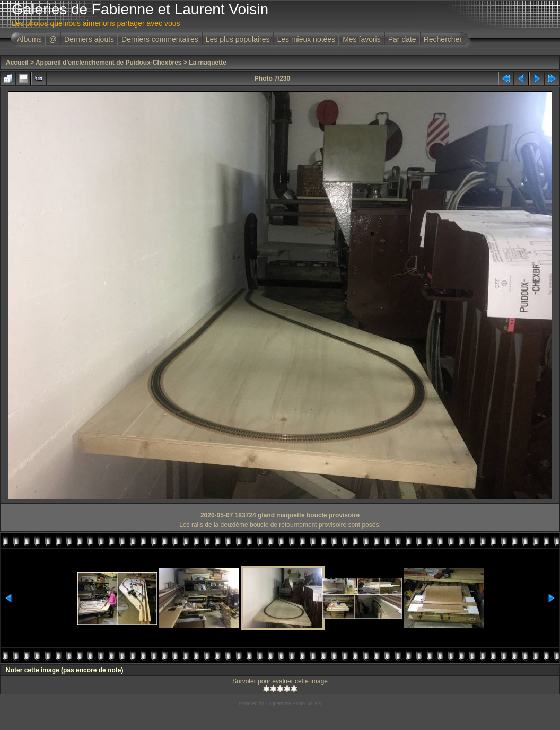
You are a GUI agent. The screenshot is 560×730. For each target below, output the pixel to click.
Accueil (17, 63)
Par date (402, 39)
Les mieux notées (306, 39)
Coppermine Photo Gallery (293, 703)
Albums (29, 39)
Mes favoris (362, 39)
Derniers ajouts (89, 39)
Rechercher (443, 39)
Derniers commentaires (160, 39)
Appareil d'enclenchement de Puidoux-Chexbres (109, 63)
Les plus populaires (238, 39)
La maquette (208, 63)
